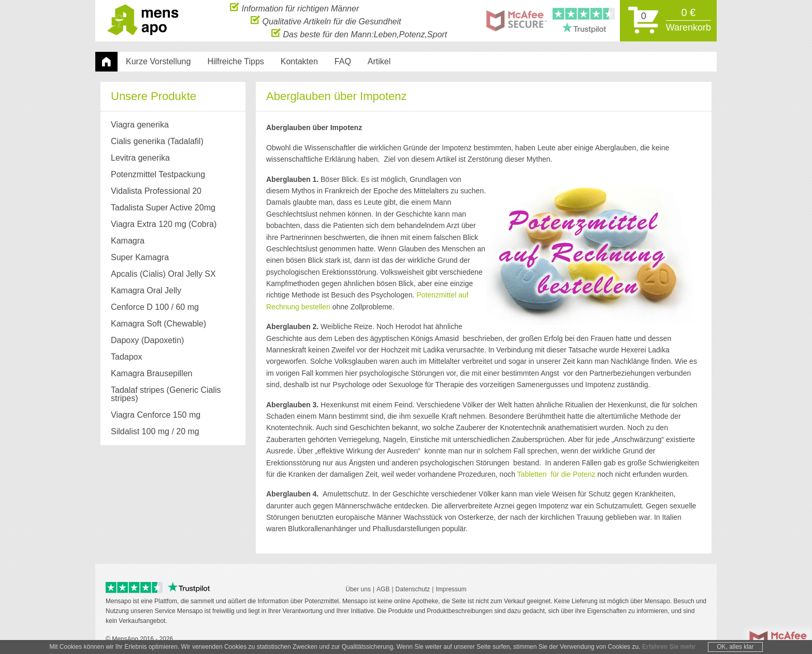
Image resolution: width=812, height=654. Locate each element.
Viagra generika (140, 125)
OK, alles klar (735, 647)
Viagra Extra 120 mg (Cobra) (164, 224)
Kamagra (128, 241)
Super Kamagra (140, 257)
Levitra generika (140, 158)
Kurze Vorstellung (158, 61)
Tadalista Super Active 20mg (163, 208)
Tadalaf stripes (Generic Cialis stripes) (166, 394)
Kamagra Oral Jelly (146, 290)
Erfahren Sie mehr (669, 647)
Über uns (358, 589)
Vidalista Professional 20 (156, 191)
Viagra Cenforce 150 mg (156, 415)
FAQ (343, 61)
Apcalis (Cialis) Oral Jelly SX (163, 274)
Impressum (451, 589)
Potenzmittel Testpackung (158, 174)
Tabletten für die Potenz (556, 474)
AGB (383, 589)
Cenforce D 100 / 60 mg (155, 307)
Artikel (379, 61)
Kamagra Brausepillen (151, 373)
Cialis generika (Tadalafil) (157, 141)
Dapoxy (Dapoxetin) (147, 340)
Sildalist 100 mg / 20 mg (155, 431)
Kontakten (299, 61)
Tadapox (127, 357)
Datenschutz (413, 589)
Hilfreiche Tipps (235, 61)
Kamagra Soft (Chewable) (158, 324)
